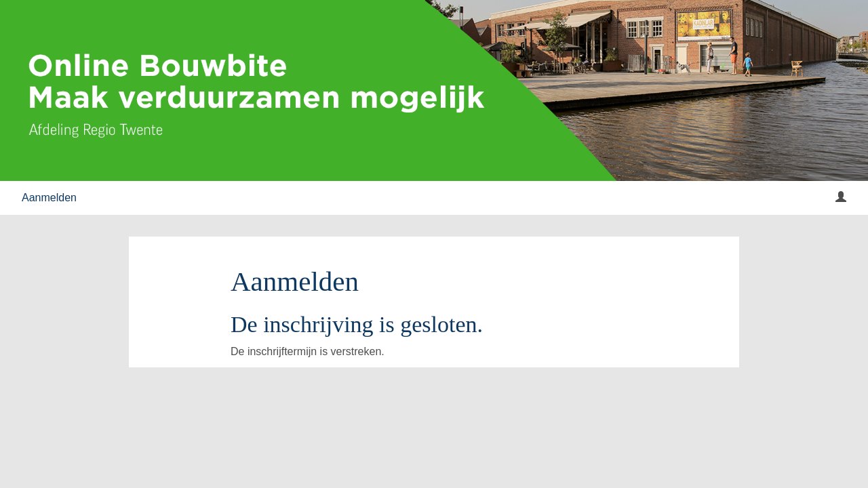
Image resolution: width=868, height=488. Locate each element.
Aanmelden (49, 198)
